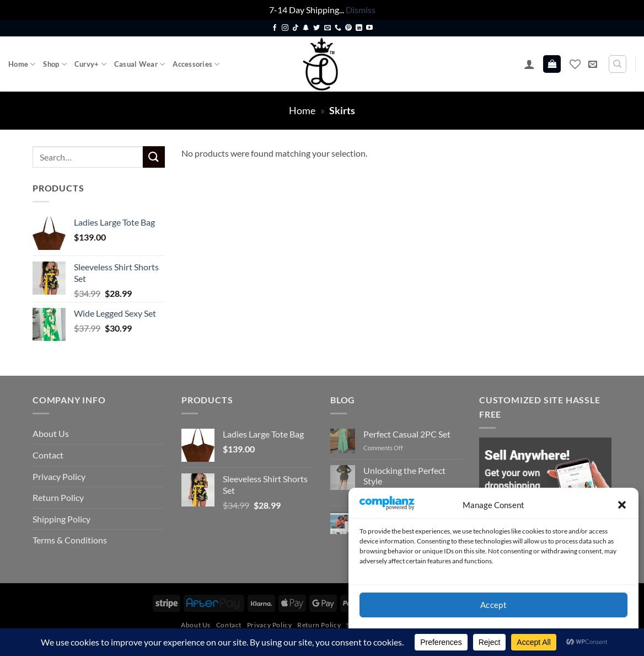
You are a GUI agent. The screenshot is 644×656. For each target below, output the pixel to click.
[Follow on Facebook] (275, 28)
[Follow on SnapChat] (306, 28)
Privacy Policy (59, 476)
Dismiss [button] (361, 10)
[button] (622, 505)
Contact (48, 455)
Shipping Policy (61, 519)
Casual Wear (139, 64)
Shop (55, 64)
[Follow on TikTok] (296, 28)
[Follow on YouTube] (369, 28)
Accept (494, 605)
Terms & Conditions (70, 540)
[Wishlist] (575, 64)
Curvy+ (90, 64)
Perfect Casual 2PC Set (407, 434)
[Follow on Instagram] (285, 28)
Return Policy (58, 497)
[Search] (618, 64)
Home (22, 64)
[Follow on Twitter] (316, 28)
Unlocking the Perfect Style (404, 476)
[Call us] (338, 28)
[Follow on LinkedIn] (359, 28)
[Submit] (154, 157)
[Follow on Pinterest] (348, 28)
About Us (51, 433)
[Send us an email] (328, 28)
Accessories (196, 64)
